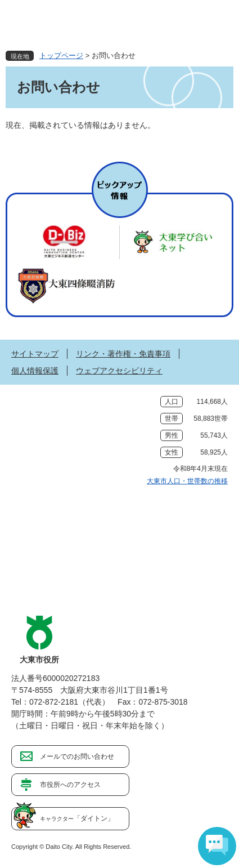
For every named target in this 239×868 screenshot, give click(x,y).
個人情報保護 (35, 371)
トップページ (61, 55)
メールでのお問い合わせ (77, 756)
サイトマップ (35, 354)
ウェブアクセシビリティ (119, 371)
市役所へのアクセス (70, 785)
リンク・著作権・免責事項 (123, 354)
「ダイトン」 (77, 818)
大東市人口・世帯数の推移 (187, 481)
